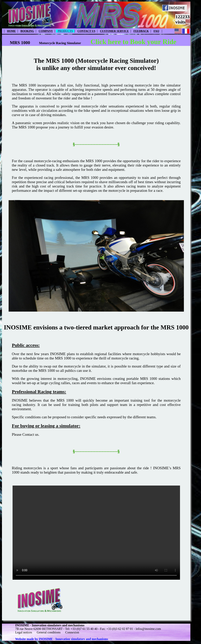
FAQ (156, 31)
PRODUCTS (65, 31)
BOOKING (27, 31)
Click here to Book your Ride (133, 42)
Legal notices (24, 632)
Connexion (72, 632)
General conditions (49, 632)
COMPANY (46, 31)
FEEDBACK (141, 31)
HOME (11, 31)
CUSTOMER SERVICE (114, 31)
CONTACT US (86, 31)
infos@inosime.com (148, 629)
